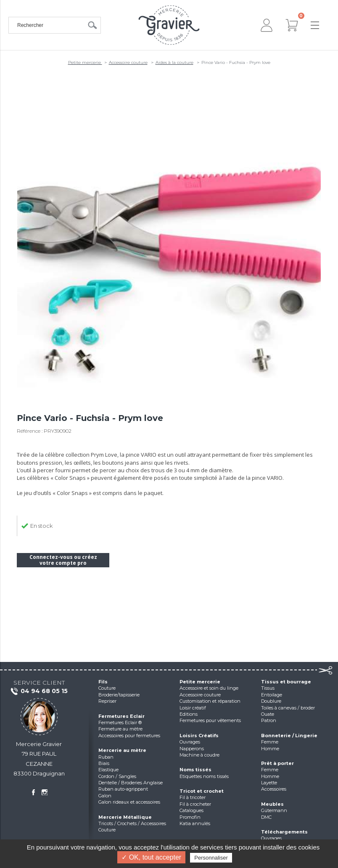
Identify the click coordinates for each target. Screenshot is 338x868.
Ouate (268, 714)
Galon (105, 796)
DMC (266, 817)
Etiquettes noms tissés (204, 776)
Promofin (190, 817)
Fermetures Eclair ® (120, 722)
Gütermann (274, 810)
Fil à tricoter (193, 797)
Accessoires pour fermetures (129, 736)
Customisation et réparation (210, 701)
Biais (104, 763)
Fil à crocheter (195, 804)
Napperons (192, 749)
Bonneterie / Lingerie (289, 736)
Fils (103, 682)
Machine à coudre (199, 755)
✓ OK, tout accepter (151, 857)
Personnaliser (211, 858)
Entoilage (272, 695)
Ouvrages (190, 742)
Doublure (271, 701)
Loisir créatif (193, 708)
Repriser (107, 701)
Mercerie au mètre (122, 750)
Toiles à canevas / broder (288, 708)
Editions (189, 714)
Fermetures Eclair (121, 716)
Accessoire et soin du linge (209, 688)
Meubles (272, 804)
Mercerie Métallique (125, 817)
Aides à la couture (174, 62)
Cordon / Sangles (117, 776)
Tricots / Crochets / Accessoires (132, 823)
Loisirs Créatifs (199, 736)
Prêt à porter (277, 763)
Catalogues (191, 810)
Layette (269, 783)
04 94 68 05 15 (39, 691)
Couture (107, 688)
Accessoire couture (128, 62)
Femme (270, 742)
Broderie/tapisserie (119, 695)
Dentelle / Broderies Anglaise (131, 783)
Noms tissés (195, 770)
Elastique (108, 770)
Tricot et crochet (202, 791)
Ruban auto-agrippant (123, 789)
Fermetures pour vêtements (210, 720)
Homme (270, 749)
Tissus (268, 688)
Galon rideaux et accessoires (129, 802)
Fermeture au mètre (120, 729)
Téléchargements (284, 832)
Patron (269, 720)
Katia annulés (195, 823)
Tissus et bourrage (286, 682)
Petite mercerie (85, 62)
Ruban (106, 757)
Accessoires (274, 789)
